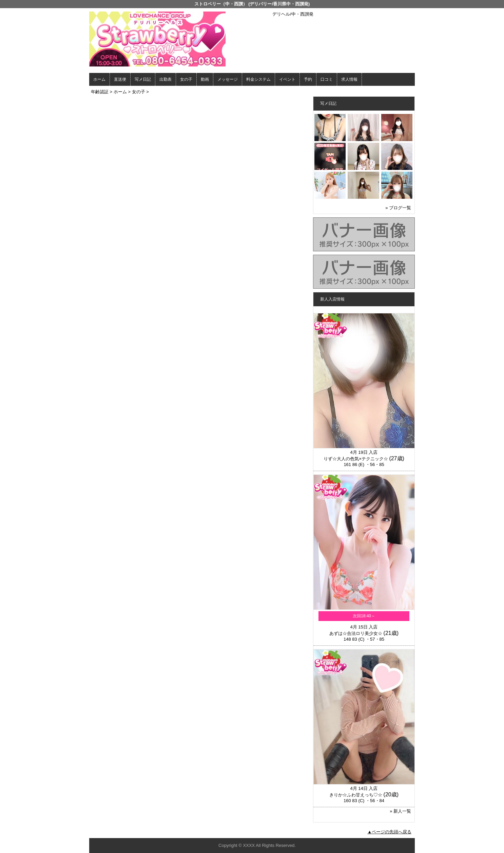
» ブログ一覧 (398, 208)
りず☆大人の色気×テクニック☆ (356, 459)
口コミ (327, 79)
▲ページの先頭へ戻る (389, 832)
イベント (287, 79)
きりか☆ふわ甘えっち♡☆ (356, 795)
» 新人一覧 (400, 811)
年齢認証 (100, 92)
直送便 (120, 79)
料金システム (258, 79)
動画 (205, 79)
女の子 (186, 79)
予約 (308, 79)
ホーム (99, 79)
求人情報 (349, 79)
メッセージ (228, 79)
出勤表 (166, 79)
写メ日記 (143, 79)
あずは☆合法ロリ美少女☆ (356, 633)
